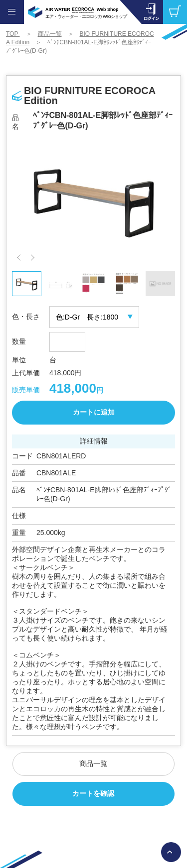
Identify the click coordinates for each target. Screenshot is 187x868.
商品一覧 (50, 34)
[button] (20, 258)
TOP (13, 34)
